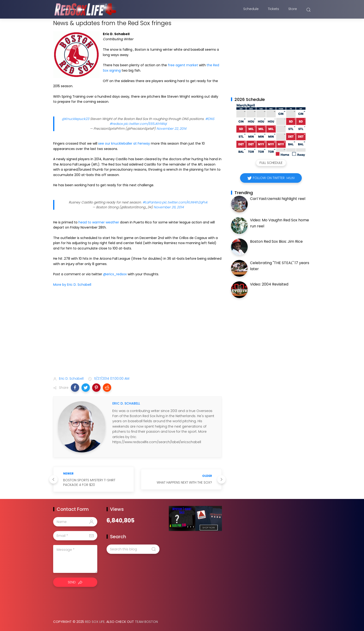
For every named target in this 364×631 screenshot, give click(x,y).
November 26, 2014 (169, 207)
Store (293, 10)
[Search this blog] (133, 549)
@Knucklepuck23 (75, 119)
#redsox (116, 124)
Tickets (273, 10)
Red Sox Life (95, 622)
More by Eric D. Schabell (72, 285)
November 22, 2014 (171, 129)
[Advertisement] (137, 336)
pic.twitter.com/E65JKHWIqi (145, 124)
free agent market (183, 65)
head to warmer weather (99, 222)
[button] (75, 388)
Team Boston (146, 622)
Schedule (251, 10)
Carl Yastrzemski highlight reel (278, 199)
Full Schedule (271, 163)
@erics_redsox (115, 274)
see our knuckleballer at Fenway (124, 143)
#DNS (210, 119)
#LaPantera (152, 202)
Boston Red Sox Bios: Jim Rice (276, 241)
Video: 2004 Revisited (269, 284)
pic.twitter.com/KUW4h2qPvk (185, 202)
